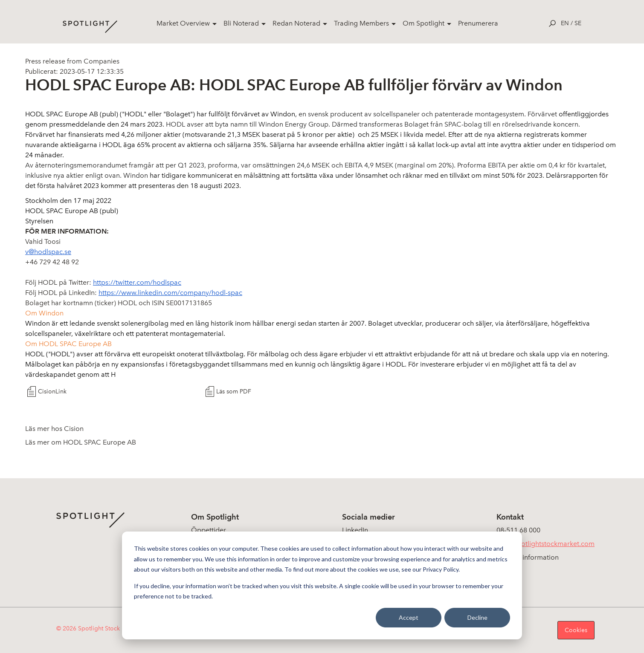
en (565, 23)
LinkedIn (355, 530)
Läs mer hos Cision (54, 429)
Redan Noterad (296, 23)
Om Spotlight (424, 23)
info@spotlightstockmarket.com (545, 544)
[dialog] (322, 585)
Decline (477, 617)
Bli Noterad (241, 23)
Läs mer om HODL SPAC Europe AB (81, 442)
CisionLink (52, 392)
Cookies (576, 630)
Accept (409, 617)
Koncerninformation (528, 557)
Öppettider (209, 530)
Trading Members (361, 23)
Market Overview (183, 23)
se (578, 23)
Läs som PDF (234, 392)
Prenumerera (478, 23)
